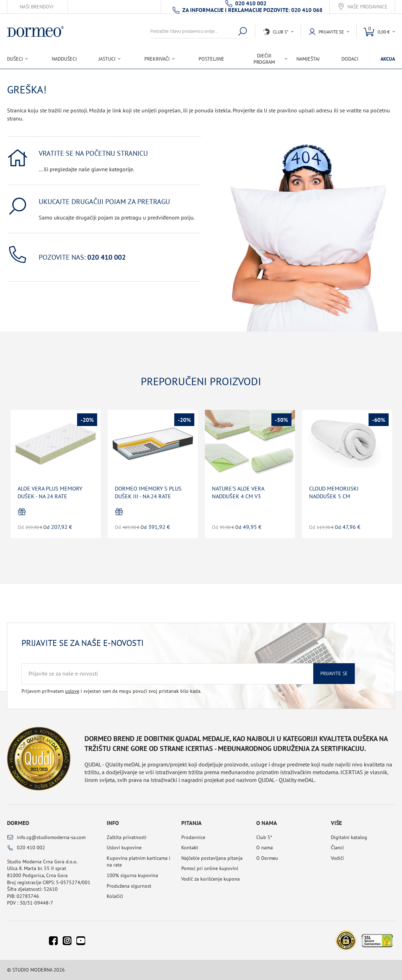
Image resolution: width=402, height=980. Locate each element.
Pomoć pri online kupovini (210, 868)
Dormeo (18, 823)
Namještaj (308, 59)
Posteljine (211, 59)
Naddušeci (64, 59)
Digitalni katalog (349, 837)
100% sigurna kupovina (132, 875)
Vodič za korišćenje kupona (211, 879)
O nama (265, 848)
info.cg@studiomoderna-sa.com (51, 837)
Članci (337, 848)
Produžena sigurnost (129, 886)
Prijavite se (334, 673)
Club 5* (264, 837)
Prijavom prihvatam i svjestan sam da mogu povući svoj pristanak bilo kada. (111, 691)
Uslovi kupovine (124, 848)
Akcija (388, 59)
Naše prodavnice (368, 7)
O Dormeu (267, 858)
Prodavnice (193, 837)
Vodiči (337, 858)
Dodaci (350, 59)
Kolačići (115, 896)
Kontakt (190, 848)
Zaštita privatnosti (127, 837)
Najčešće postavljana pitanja (212, 858)
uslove (72, 691)
